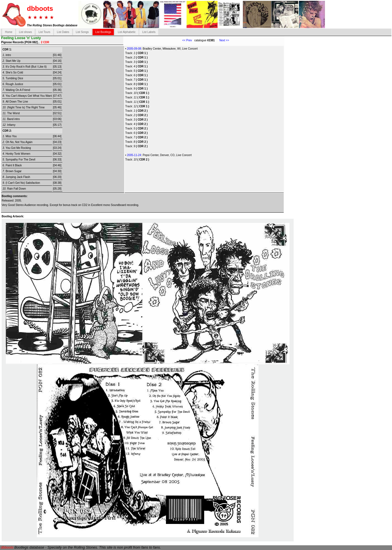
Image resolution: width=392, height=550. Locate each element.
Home (9, 32)
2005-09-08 (134, 49)
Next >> (222, 40)
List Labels (149, 32)
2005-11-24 (134, 155)
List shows (25, 32)
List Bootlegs (103, 32)
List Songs (82, 32)
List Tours (44, 32)
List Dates (63, 32)
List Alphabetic (127, 32)
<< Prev (187, 40)
